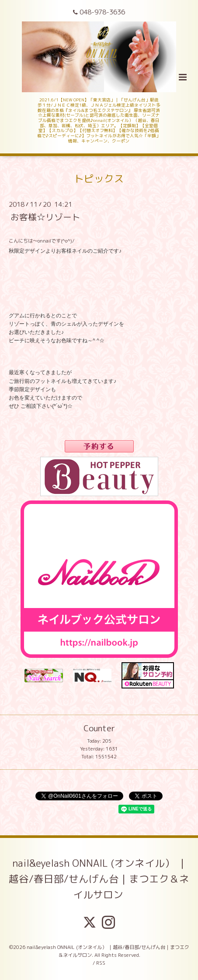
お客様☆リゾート (45, 217)
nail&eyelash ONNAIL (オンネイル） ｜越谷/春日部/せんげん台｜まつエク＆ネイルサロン (99, 879)
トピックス (99, 178)
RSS (101, 963)
